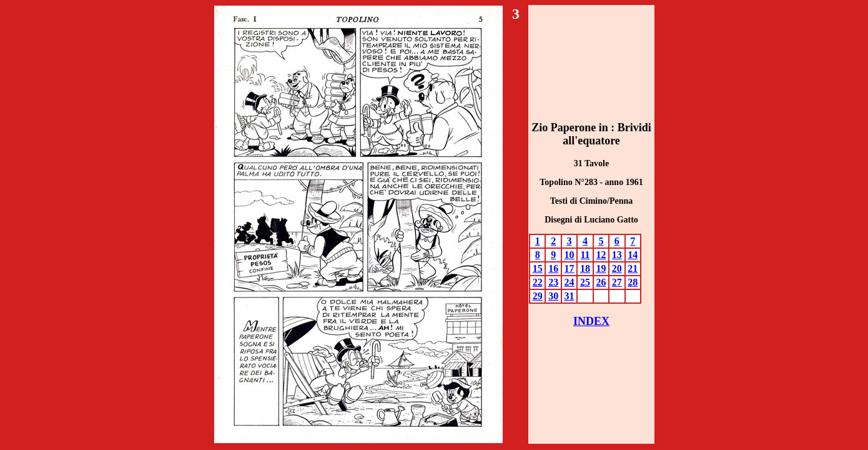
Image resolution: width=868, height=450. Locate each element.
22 (538, 282)
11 (585, 255)
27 (617, 282)
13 (617, 255)
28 (633, 282)
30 (553, 296)
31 (570, 296)
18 (585, 268)
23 (553, 282)
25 (585, 282)
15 (538, 268)
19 (601, 268)
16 (553, 268)
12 (601, 255)
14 (633, 255)
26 (601, 282)
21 (633, 268)
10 (570, 255)
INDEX (591, 321)
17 (570, 268)
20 (617, 268)
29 (538, 296)
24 (570, 282)
